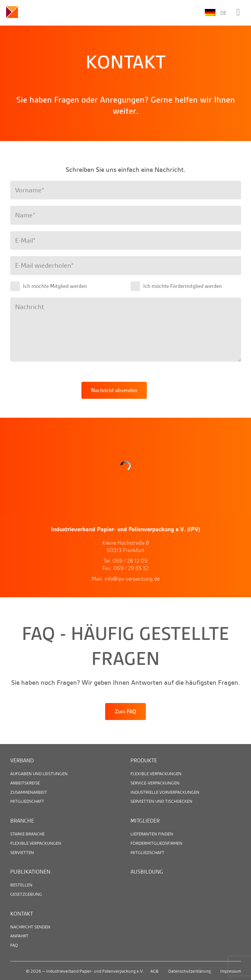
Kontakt (22, 914)
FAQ (14, 945)
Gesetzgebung (26, 894)
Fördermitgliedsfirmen (156, 843)
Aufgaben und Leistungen (39, 774)
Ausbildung (147, 872)
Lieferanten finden (152, 834)
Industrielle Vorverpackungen (165, 792)
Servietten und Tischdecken (161, 801)
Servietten (22, 852)
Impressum (231, 971)
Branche (22, 821)
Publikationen (30, 872)
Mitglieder (145, 821)
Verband (22, 760)
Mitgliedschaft (27, 801)
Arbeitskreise (25, 783)
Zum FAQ (125, 711)
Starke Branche (27, 834)
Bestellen (21, 885)
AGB (155, 971)
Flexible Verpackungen (156, 774)
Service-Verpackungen (155, 783)
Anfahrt (19, 936)
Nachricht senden (30, 927)
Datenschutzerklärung (189, 971)
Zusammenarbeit (29, 792)
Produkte (144, 760)
